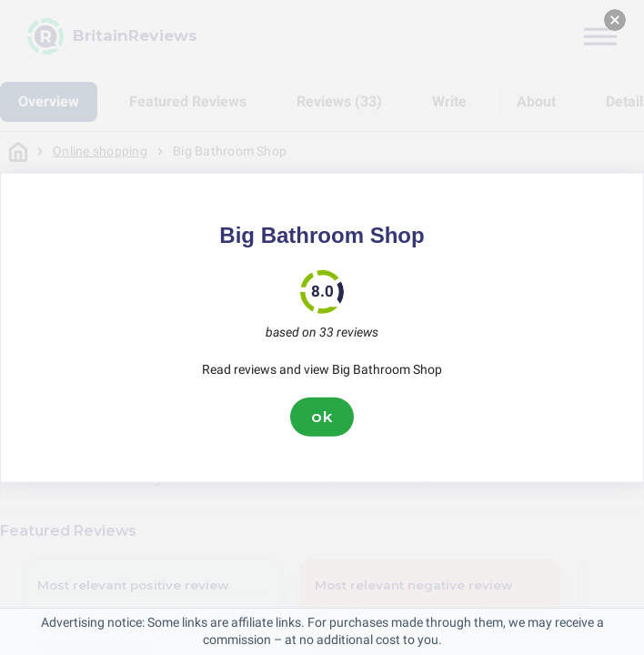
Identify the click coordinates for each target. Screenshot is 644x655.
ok (322, 417)
